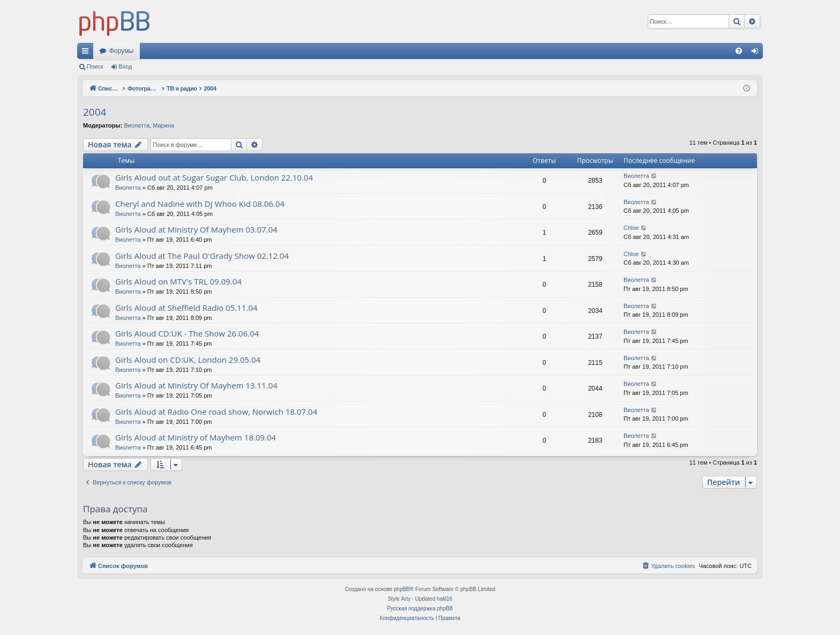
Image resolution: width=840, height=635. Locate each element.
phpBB (402, 589)
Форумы (121, 51)
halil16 (444, 599)
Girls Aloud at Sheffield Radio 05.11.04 (186, 308)
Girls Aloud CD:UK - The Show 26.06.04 (187, 333)
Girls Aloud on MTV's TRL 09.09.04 (178, 281)
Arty (406, 599)
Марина (163, 125)
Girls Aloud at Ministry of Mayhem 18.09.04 (196, 437)
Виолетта (137, 125)
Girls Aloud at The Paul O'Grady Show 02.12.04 (202, 256)
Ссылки (87, 53)
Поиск (95, 66)
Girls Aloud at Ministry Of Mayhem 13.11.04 (196, 385)
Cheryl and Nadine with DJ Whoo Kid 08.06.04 (200, 204)
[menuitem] (739, 51)
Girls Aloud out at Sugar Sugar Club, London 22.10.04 (214, 177)
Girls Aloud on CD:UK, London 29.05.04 (188, 360)
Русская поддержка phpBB (420, 608)
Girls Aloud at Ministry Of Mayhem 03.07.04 (196, 229)
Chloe (631, 228)
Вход (126, 66)
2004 (95, 112)
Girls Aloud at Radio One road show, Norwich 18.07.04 (216, 412)
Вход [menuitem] (757, 53)
